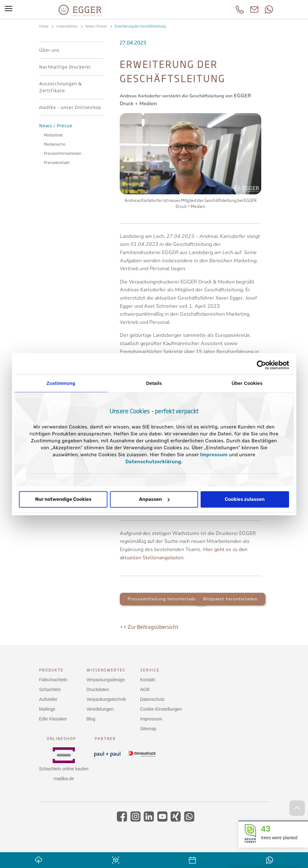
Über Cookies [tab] (247, 383)
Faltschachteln (53, 680)
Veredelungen (100, 709)
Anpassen (154, 499)
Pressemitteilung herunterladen (163, 599)
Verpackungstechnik (106, 699)
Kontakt (148, 680)
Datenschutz (153, 699)
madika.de (64, 779)
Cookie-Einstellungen (161, 709)
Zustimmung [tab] (61, 383)
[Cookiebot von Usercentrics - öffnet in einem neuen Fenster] (261, 365)
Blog (91, 719)
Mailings (47, 709)
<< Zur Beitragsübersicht (149, 627)
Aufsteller (48, 699)
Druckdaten (98, 689)
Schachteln (50, 689)
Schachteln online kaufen (64, 769)
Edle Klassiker (53, 719)
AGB (145, 689)
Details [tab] (154, 383)
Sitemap (148, 729)
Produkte (51, 670)
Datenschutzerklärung (153, 462)
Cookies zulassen (245, 499)
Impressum (214, 455)
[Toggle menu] (9, 9)
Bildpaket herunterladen (230, 599)
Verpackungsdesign (106, 680)
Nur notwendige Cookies (63, 499)
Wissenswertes (106, 670)
